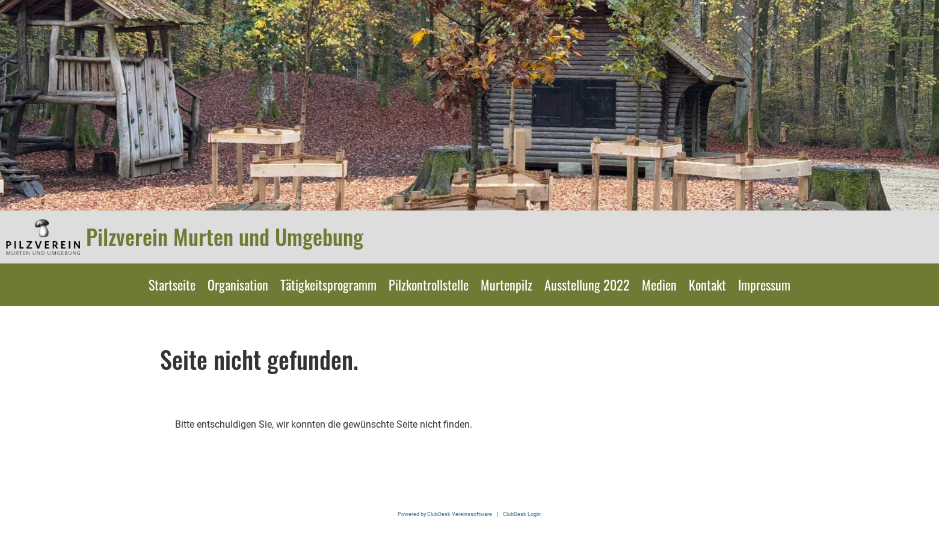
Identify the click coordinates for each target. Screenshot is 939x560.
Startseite (172, 285)
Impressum (764, 285)
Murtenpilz (506, 285)
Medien (659, 285)
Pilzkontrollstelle (429, 285)
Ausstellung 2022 (587, 285)
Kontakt (707, 285)
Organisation (238, 285)
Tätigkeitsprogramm (328, 285)
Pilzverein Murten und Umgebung (225, 236)
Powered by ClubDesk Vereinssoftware (445, 514)
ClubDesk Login (522, 514)
